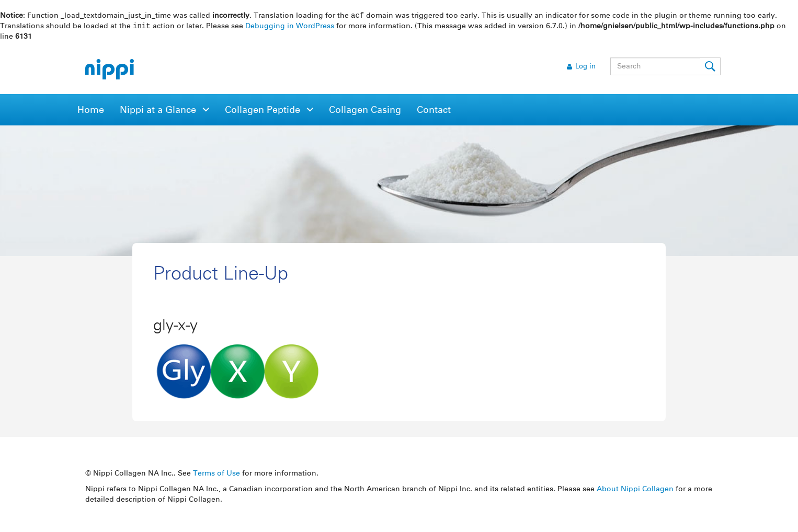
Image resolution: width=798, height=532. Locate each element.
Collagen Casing (365, 111)
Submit (711, 67)
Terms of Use (216, 475)
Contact (434, 111)
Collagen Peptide (264, 111)
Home (91, 111)
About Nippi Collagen (635, 490)
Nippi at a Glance (159, 111)
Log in (585, 68)
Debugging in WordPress (290, 27)
